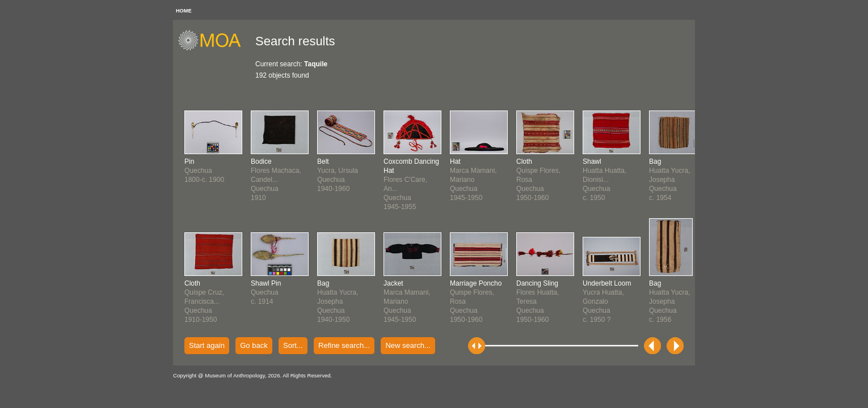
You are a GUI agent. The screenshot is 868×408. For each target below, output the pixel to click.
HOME (184, 11)
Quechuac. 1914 (266, 292)
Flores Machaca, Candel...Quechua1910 (276, 180)
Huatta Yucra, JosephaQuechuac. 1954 (670, 180)
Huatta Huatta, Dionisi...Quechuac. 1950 (604, 180)
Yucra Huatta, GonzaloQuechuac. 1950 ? (607, 301)
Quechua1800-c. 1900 (204, 171)
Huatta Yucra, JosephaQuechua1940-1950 (338, 301)
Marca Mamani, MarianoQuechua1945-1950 (407, 301)
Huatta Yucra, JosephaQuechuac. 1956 (670, 301)
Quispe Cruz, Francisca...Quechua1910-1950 (204, 301)
